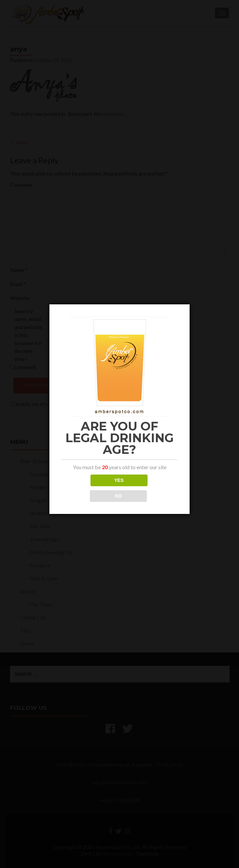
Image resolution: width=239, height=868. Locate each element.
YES (119, 480)
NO (118, 496)
